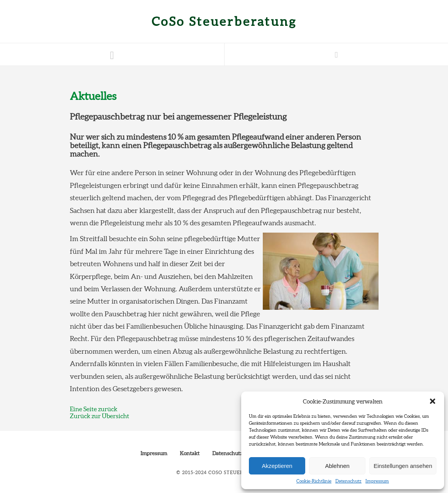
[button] (433, 401)
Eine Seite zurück (94, 409)
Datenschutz (348, 481)
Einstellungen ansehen (403, 466)
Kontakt (190, 453)
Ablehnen (337, 466)
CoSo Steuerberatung (224, 21)
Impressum (377, 481)
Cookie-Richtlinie (314, 481)
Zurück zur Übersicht (100, 416)
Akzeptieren (277, 466)
